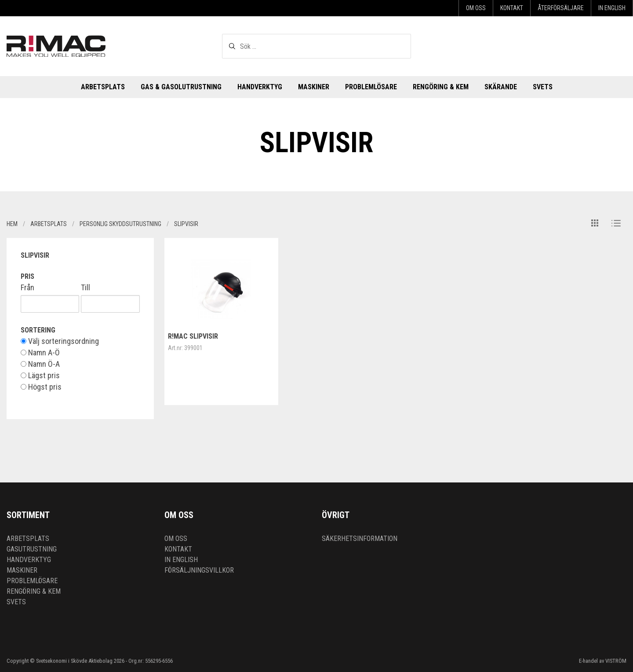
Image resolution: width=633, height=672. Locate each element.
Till (85, 288)
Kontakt (512, 8)
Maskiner (314, 87)
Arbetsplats (103, 87)
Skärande (501, 87)
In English (612, 8)
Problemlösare (371, 87)
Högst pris (41, 387)
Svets (543, 87)
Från (27, 288)
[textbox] (316, 46)
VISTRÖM (616, 661)
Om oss (476, 8)
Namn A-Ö (40, 353)
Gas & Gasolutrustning (181, 87)
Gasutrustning (32, 549)
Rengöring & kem (441, 87)
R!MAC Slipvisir (193, 336)
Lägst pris (40, 376)
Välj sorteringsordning (60, 341)
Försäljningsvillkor (199, 570)
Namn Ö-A (40, 364)
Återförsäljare (561, 8)
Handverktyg (260, 87)
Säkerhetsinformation (360, 539)
